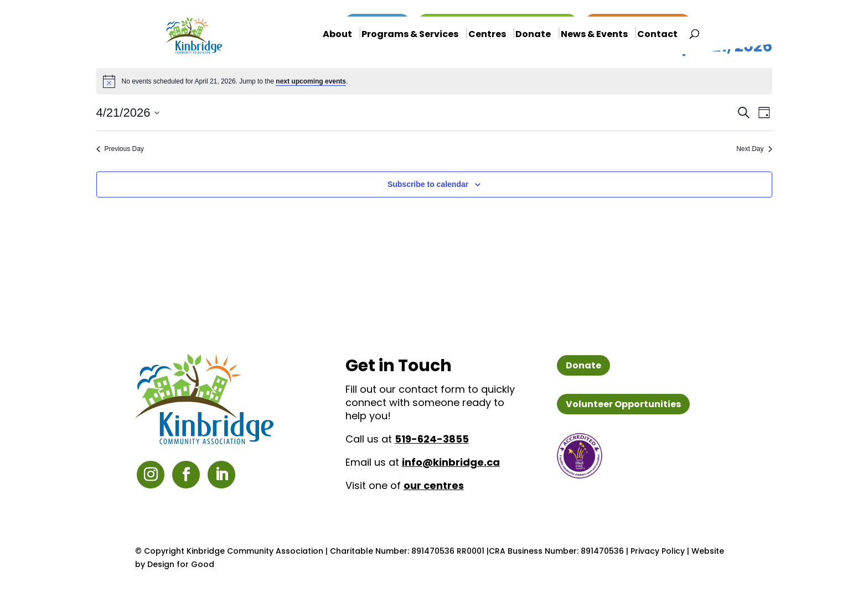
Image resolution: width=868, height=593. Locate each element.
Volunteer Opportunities (623, 404)
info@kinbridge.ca (451, 462)
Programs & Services (410, 35)
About (337, 35)
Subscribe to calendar (428, 184)
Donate (533, 35)
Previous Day (120, 149)
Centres (487, 35)
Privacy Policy (658, 551)
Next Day (754, 149)
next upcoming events (311, 81)
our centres (434, 485)
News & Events (594, 35)
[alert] (434, 81)
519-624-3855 (432, 439)
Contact (657, 35)
